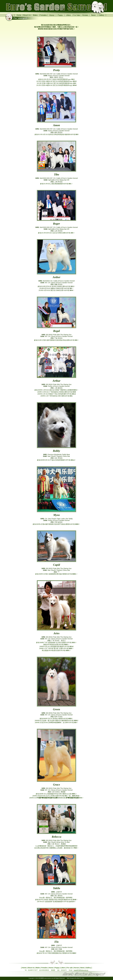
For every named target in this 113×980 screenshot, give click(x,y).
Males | (38, 968)
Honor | (51, 968)
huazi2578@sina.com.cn (81, 970)
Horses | (77, 968)
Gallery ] (89, 968)
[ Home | (24, 968)
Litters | (63, 968)
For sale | (70, 968)
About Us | (31, 968)
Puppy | (57, 968)
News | (83, 968)
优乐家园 (41, 978)
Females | (45, 968)
